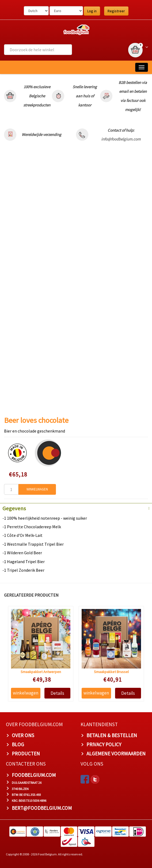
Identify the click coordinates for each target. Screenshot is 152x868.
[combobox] (38, 50)
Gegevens (14, 508)
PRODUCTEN (26, 754)
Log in (92, 11)
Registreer (116, 11)
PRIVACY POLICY (104, 744)
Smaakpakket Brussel (111, 671)
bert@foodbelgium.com (42, 808)
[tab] (76, 508)
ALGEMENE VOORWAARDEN (116, 754)
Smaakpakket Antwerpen (41, 671)
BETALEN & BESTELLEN (112, 735)
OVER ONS (23, 735)
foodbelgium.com (34, 775)
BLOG (18, 744)
